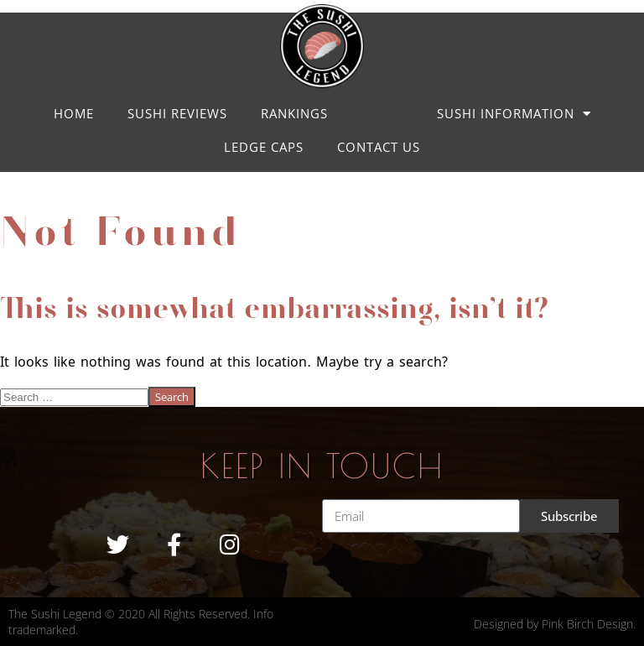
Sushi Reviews (177, 113)
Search (172, 397)
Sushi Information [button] (514, 114)
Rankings (294, 113)
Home (74, 113)
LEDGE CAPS (264, 147)
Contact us (379, 147)
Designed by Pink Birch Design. (555, 624)
